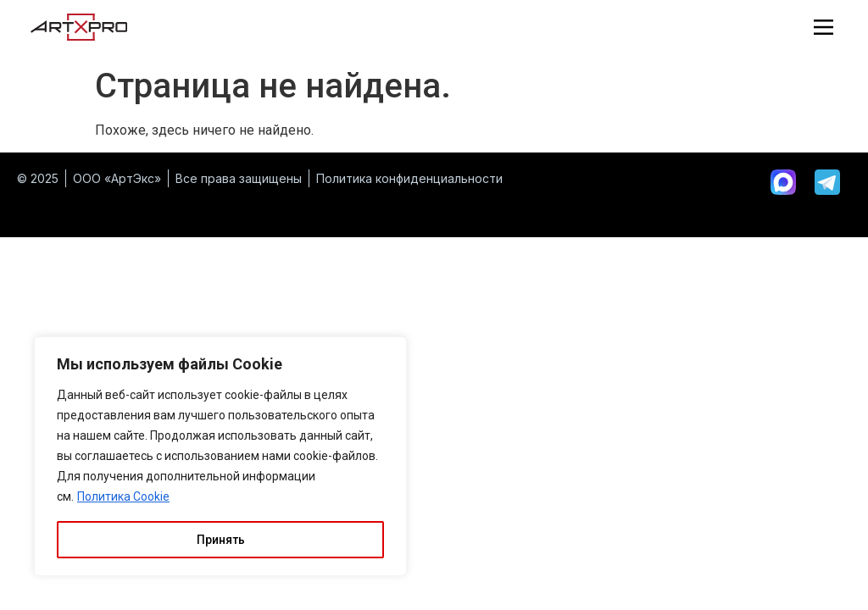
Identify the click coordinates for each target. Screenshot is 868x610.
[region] (220, 457)
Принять (221, 540)
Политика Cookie (123, 497)
